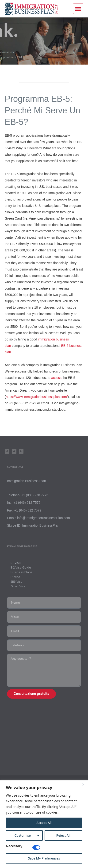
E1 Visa (16, 563)
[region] (44, 824)
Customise (23, 835)
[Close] (83, 784)
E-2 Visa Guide (21, 567)
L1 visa (15, 577)
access (56, 378)
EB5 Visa (17, 581)
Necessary (14, 846)
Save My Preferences (44, 858)
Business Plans (21, 572)
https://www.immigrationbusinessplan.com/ (37, 397)
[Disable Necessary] (36, 848)
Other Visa (18, 586)
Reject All (63, 835)
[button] (78, 9)
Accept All (44, 823)
